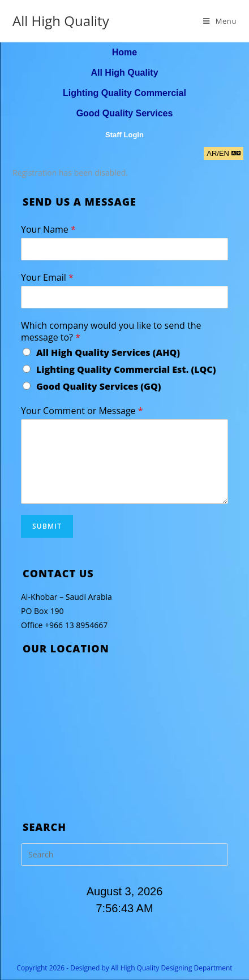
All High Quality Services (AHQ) (108, 352)
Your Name (48, 230)
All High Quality (61, 21)
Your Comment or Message (82, 411)
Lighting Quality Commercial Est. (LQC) (126, 369)
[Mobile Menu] (220, 21)
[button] (224, 153)
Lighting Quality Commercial (124, 93)
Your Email (47, 278)
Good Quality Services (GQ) (98, 386)
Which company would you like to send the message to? (111, 332)
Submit (47, 526)
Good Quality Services (125, 113)
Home (124, 52)
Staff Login (124, 135)
